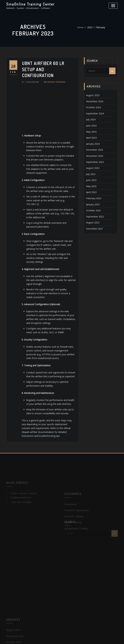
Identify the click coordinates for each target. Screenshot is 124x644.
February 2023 (93, 191)
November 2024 (94, 101)
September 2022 (94, 208)
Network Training (53, 75)
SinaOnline (30, 75)
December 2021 (94, 220)
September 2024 (94, 112)
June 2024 (91, 123)
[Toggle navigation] (114, 5)
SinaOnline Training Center (29, 4)
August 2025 (92, 95)
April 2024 (91, 135)
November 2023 (94, 152)
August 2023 (92, 163)
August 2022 (92, 214)
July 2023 (90, 169)
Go (112, 71)
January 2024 (92, 140)
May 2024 (91, 129)
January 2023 (92, 197)
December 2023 (94, 146)
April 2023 (91, 186)
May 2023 (91, 180)
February (100, 27)
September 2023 (94, 157)
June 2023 (91, 174)
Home (81, 27)
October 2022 (93, 203)
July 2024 (90, 118)
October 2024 (93, 106)
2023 (90, 27)
